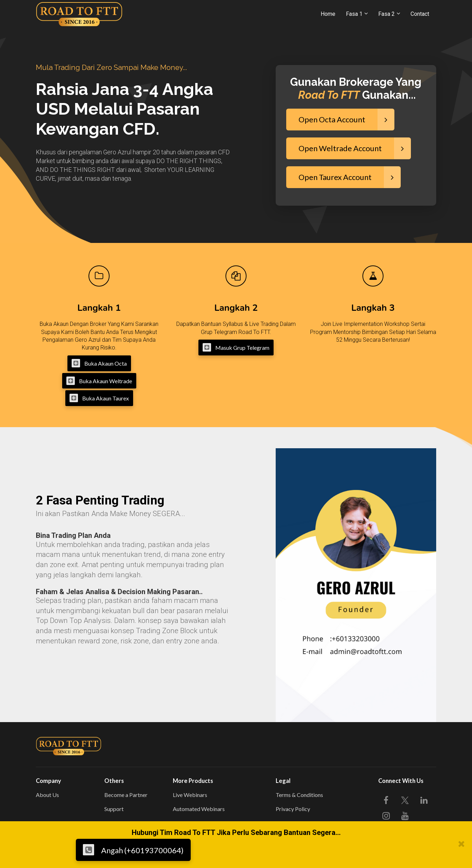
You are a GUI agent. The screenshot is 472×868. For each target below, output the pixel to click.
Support (114, 809)
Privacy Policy (293, 809)
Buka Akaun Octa (99, 363)
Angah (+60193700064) (133, 850)
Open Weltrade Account (355, 148)
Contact (420, 14)
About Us (47, 795)
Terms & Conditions (299, 795)
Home (328, 14)
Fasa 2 (386, 14)
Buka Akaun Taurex (99, 398)
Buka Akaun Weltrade (99, 381)
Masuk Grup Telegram (236, 347)
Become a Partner (126, 795)
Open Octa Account (346, 120)
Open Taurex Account (350, 177)
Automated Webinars (199, 809)
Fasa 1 (354, 14)
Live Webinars (190, 795)
